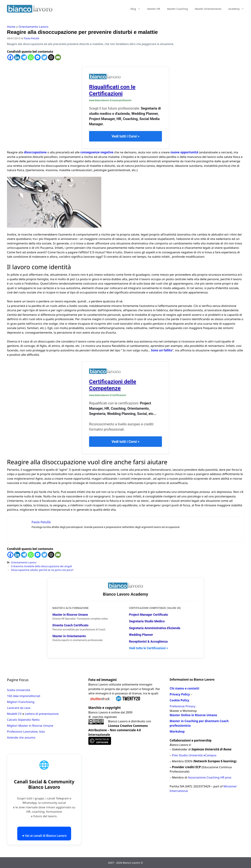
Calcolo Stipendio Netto (23, 720)
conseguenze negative (97, 152)
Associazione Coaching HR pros (210, 777)
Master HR (154, 9)
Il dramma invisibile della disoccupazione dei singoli (41, 566)
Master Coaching (178, 9)
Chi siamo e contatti (184, 688)
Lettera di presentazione (42, 714)
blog (137, 9)
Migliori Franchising (21, 702)
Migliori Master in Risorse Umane (30, 726)
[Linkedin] (17, 57)
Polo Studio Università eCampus (194, 755)
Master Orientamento (208, 9)
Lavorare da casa (19, 708)
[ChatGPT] (51, 57)
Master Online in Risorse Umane (193, 715)
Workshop (177, 731)
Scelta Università (18, 690)
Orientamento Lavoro (33, 27)
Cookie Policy (179, 700)
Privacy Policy (180, 694)
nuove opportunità (184, 152)
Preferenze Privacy (182, 706)
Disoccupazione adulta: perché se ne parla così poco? (42, 570)
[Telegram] (24, 57)
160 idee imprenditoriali (24, 696)
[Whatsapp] (31, 57)
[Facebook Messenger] (38, 57)
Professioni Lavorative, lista (26, 731)
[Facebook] (10, 57)
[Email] (58, 57)
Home (11, 27)
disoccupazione (35, 152)
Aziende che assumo (21, 737)
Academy (238, 9)
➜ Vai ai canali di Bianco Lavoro (44, 836)
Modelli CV (14, 714)
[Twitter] (44, 57)
